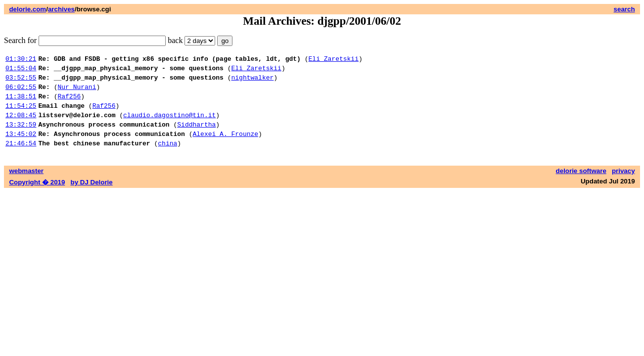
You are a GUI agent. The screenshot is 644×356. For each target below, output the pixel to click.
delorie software (581, 186)
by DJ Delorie (92, 197)
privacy (623, 186)
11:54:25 (21, 114)
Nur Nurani (77, 92)
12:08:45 (21, 125)
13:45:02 (21, 147)
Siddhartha (196, 136)
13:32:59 (21, 136)
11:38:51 (21, 103)
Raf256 (69, 103)
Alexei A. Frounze (225, 147)
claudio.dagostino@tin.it (169, 125)
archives (61, 9)
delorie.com (27, 9)
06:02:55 (21, 92)
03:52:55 (21, 82)
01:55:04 (21, 71)
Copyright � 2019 (37, 197)
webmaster (26, 186)
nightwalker (252, 82)
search (624, 9)
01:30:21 (21, 60)
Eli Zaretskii (333, 60)
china (167, 158)
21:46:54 (21, 158)
